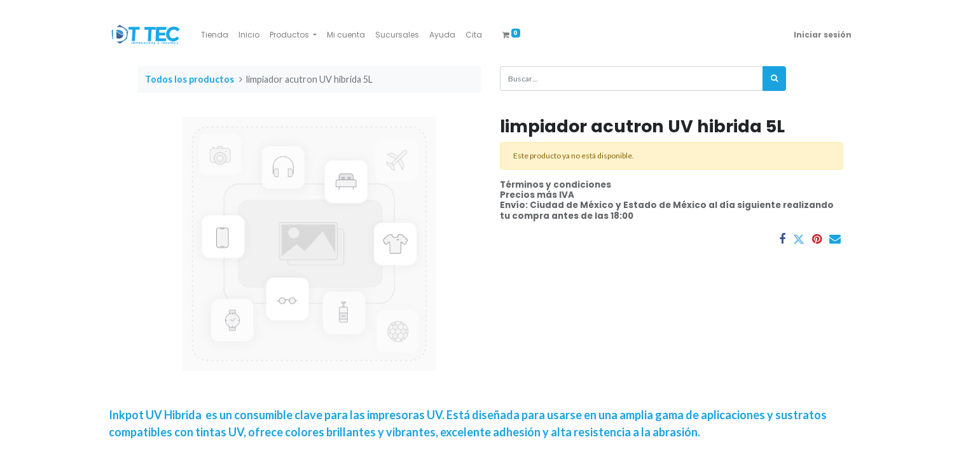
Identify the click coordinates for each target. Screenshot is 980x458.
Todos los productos (190, 79)
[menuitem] (215, 35)
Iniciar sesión (823, 35)
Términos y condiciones (556, 185)
